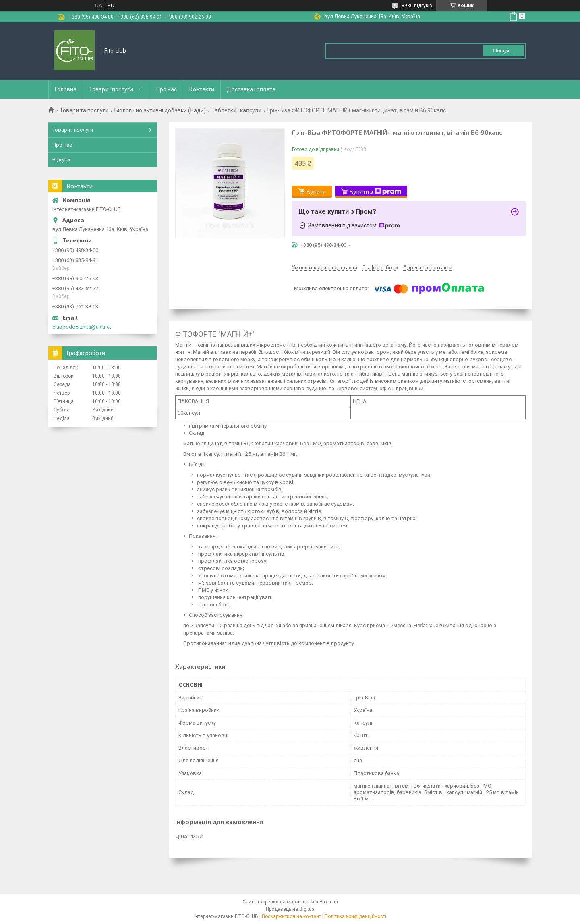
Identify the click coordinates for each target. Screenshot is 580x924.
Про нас (167, 89)
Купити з (375, 192)
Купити (316, 191)
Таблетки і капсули (236, 110)
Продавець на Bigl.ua (290, 909)
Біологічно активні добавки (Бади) (160, 110)
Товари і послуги (111, 89)
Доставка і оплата (251, 89)
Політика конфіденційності (355, 916)
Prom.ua (329, 902)
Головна (66, 89)
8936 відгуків (417, 6)
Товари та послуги (84, 110)
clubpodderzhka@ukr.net (82, 327)
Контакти (202, 89)
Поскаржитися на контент (291, 916)
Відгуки (61, 160)
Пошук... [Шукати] (503, 51)
